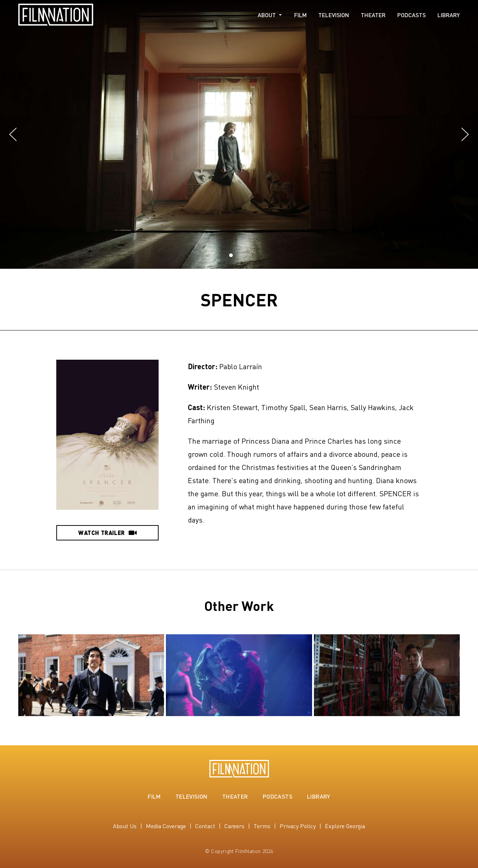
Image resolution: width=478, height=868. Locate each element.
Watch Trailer (107, 533)
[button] (13, 135)
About (267, 15)
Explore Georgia (345, 826)
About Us (125, 826)
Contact (205, 826)
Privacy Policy (298, 826)
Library (449, 15)
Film (300, 15)
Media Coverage (166, 826)
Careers (234, 826)
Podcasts (411, 15)
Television (334, 15)
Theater (373, 15)
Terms (262, 826)
